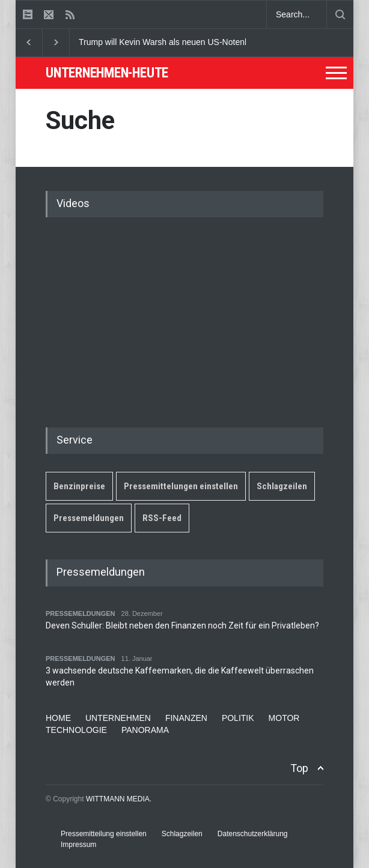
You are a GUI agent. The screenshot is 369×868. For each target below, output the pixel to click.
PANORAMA (145, 730)
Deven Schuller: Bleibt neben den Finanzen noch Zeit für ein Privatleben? (182, 625)
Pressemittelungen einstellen (181, 486)
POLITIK (238, 718)
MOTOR (284, 718)
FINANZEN (186, 718)
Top (299, 768)
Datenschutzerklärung (253, 834)
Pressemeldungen (89, 518)
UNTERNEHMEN (118, 718)
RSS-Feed (162, 518)
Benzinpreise (79, 486)
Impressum (78, 845)
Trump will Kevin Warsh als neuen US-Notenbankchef (179, 42)
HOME (58, 718)
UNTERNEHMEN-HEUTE (107, 73)
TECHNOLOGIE (76, 730)
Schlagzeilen (282, 486)
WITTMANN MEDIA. (119, 799)
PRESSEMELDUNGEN (81, 613)
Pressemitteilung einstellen (104, 834)
